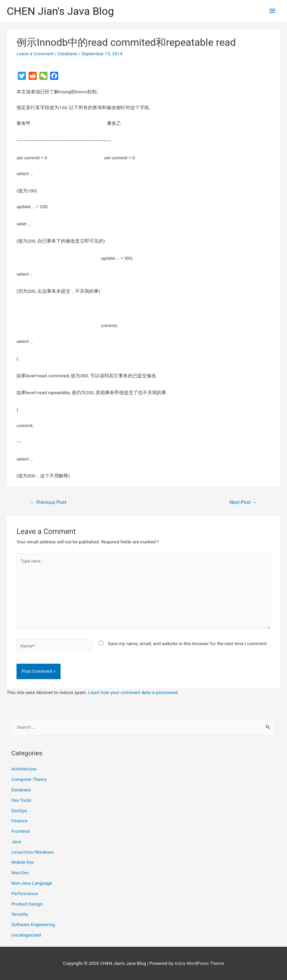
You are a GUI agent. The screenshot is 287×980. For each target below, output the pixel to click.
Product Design (27, 904)
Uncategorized (26, 935)
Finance (20, 821)
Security (20, 914)
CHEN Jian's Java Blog (60, 11)
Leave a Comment (35, 54)
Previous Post (48, 502)
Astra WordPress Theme (199, 963)
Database (68, 54)
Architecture (24, 769)
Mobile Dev (23, 862)
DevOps (19, 811)
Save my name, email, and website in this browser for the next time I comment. (188, 643)
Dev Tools (21, 800)
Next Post (243, 502)
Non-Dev (20, 873)
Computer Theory (29, 779)
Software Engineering (33, 924)
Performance (25, 893)
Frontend (21, 831)
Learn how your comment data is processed (133, 692)
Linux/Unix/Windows (33, 852)
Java (16, 842)
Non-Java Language (32, 883)
